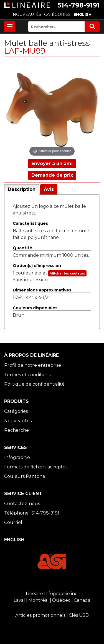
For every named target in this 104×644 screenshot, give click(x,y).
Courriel (13, 522)
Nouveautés (18, 421)
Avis (49, 189)
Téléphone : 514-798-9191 (32, 513)
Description (22, 189)
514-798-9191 (79, 5)
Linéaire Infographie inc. (52, 594)
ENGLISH (83, 14)
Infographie (17, 457)
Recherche (17, 430)
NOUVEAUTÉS (27, 14)
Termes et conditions (27, 375)
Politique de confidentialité (34, 384)
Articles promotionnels (40, 615)
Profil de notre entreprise (33, 365)
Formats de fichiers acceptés (36, 467)
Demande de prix (52, 175)
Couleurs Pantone (25, 476)
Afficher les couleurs (67, 273)
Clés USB (79, 615)
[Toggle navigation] (10, 27)
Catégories (16, 411)
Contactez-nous (22, 504)
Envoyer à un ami (52, 164)
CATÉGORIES (57, 14)
